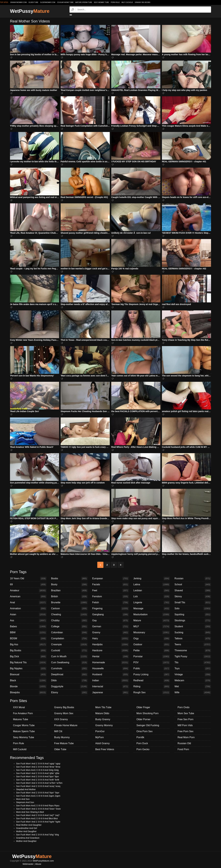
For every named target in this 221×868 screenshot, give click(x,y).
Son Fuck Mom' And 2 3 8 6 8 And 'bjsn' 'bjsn (37, 776)
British (69, 597)
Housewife (110, 668)
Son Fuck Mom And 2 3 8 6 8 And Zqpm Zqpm (38, 796)
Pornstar (152, 656)
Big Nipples (28, 668)
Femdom (110, 597)
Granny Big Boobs (142, 2)
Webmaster (28, 864)
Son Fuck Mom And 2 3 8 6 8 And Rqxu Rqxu (38, 806)
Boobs (69, 579)
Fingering (110, 609)
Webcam (193, 680)
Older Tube (60, 749)
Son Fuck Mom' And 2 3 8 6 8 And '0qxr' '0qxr (38, 793)
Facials (110, 585)
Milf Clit (58, 731)
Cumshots (69, 668)
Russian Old (184, 743)
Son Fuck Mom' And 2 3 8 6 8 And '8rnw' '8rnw (38, 767)
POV (152, 662)
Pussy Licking (152, 674)
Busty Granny (103, 719)
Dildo (69, 680)
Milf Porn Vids (185, 725)
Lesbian (152, 591)
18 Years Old (28, 579)
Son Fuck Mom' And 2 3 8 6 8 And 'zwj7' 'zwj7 (38, 815)
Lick (152, 597)
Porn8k (140, 737)
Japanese (110, 692)
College (69, 627)
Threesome (193, 651)
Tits (193, 662)
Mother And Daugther (26, 831)
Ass (28, 621)
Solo (193, 609)
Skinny (193, 597)
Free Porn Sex (185, 731)
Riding (152, 686)
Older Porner (143, 719)
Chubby (69, 621)
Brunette (69, 603)
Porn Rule (115, 2)
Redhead (152, 680)
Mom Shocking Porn (147, 713)
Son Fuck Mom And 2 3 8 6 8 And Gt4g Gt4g (37, 770)
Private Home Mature (66, 725)
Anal (28, 603)
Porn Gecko (143, 749)
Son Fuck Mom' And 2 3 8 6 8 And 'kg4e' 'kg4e (38, 822)
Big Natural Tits (28, 662)
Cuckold (69, 651)
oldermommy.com (48, 2)
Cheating (69, 615)
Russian (193, 579)
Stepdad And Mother (26, 789)
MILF (152, 627)
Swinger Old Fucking (148, 725)
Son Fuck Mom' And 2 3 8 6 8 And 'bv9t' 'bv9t (38, 780)
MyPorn (100, 737)
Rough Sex (152, 692)
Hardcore (110, 651)
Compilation (69, 639)
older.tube (33, 2)
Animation (28, 609)
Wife (193, 692)
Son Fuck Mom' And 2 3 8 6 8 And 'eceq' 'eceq (38, 786)
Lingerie (152, 603)
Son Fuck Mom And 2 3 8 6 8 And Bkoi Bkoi (37, 818)
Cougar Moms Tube (65, 2)
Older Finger (143, 707)
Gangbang (110, 615)
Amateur (28, 591)
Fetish (110, 603)
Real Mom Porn (186, 737)
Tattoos (193, 639)
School (193, 585)
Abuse (38, 864)
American (28, 597)
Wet (193, 686)
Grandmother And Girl (27, 828)
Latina (152, 585)
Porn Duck (142, 743)
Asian (28, 615)
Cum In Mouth (69, 656)
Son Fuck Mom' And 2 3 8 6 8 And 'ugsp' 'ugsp (38, 764)
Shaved (193, 591)
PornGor (100, 731)
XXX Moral (19, 707)
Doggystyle (69, 686)
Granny (110, 633)
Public (152, 668)
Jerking (152, 579)
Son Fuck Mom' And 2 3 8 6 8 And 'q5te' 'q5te (38, 773)
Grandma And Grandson (28, 838)
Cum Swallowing (69, 662)
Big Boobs (28, 651)
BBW (28, 633)
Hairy (110, 639)
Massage (152, 609)
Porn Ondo (183, 707)
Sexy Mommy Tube (101, 2)
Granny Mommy (104, 725)
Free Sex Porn (185, 719)
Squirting (193, 615)
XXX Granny (61, 719)
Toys (193, 668)
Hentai (110, 656)
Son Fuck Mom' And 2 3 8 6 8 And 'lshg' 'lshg (37, 835)
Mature (152, 621)
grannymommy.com (18, 2)
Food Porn (183, 749)
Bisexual (28, 674)
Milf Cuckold (127, 2)
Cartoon (69, 609)
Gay (110, 621)
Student (193, 627)
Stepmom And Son (25, 802)
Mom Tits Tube (103, 707)
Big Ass (28, 645)
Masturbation (152, 615)
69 (28, 585)
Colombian (69, 633)
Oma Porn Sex (144, 731)
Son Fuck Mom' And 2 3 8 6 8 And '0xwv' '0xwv (38, 809)
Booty (69, 585)
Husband (110, 674)
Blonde (28, 686)
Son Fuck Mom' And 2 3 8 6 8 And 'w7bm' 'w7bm (39, 783)
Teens (193, 645)
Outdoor (152, 645)
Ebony (69, 692)
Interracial (110, 686)
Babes (28, 627)
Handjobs (110, 645)
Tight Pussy (193, 656)
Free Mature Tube (64, 743)
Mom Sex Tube (186, 713)
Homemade (110, 662)
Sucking (193, 633)
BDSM (28, 639)
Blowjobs (28, 692)
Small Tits (193, 603)
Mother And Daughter (26, 841)
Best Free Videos (105, 749)
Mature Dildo (102, 713)
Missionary (152, 633)
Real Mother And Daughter (29, 825)
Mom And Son (23, 799)
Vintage (193, 674)
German (110, 627)
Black (28, 680)
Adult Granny (102, 743)
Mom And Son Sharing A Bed (30, 812)
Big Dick (28, 656)
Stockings (193, 621)
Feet (110, 591)
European (110, 579)
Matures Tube (21, 719)
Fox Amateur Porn (23, 713)
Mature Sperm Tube (84, 2)
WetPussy (30, 11)
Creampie (69, 645)
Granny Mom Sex (64, 713)
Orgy (152, 639)
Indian (110, 680)
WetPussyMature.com (43, 861)
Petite (152, 651)
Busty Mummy (62, 737)
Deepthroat (69, 674)
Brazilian (69, 591)
